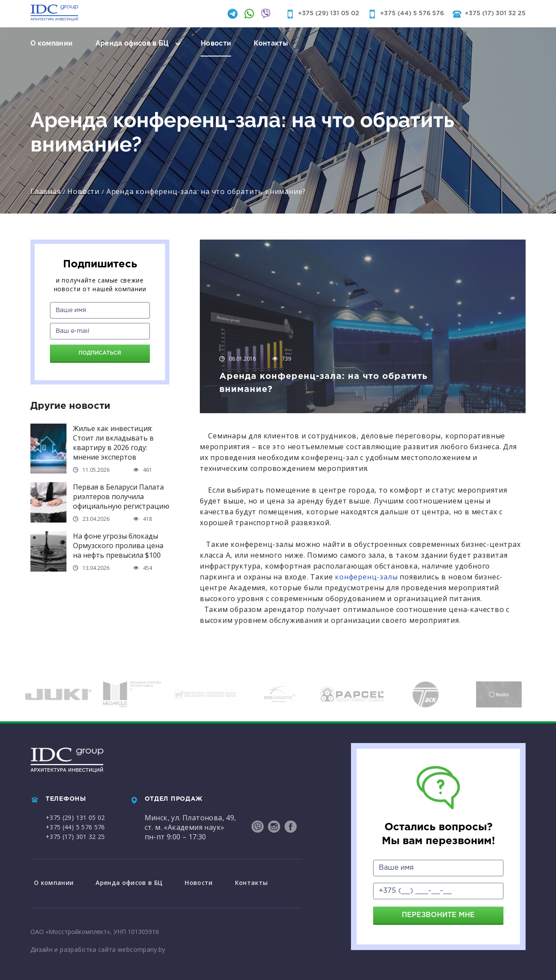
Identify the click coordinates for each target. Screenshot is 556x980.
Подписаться (100, 353)
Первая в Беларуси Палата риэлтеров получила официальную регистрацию (121, 497)
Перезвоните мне (438, 915)
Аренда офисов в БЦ (132, 43)
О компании (52, 43)
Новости (216, 43)
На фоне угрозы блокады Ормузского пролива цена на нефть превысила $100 (118, 546)
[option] (58, 694)
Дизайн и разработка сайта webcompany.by (98, 947)
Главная (46, 191)
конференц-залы (365, 577)
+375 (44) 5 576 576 (412, 13)
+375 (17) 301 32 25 (495, 13)
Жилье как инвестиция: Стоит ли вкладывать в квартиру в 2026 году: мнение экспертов (113, 443)
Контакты (271, 43)
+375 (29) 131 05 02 (329, 13)
